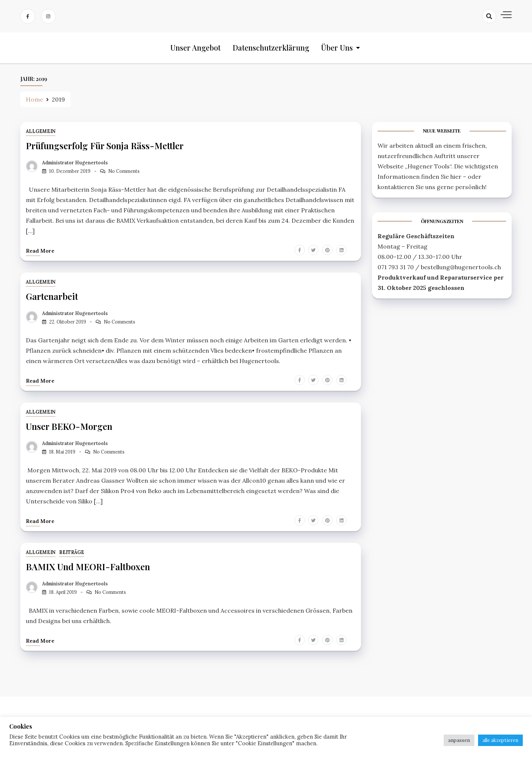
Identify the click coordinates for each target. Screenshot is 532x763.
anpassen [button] (459, 740)
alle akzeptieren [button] (500, 740)
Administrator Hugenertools (75, 163)
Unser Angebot (196, 48)
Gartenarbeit (52, 296)
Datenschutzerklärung (271, 48)
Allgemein (41, 132)
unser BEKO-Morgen (69, 426)
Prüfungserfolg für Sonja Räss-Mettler (105, 146)
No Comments (124, 171)
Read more (40, 250)
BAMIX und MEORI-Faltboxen (88, 566)
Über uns (337, 48)
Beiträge (72, 552)
